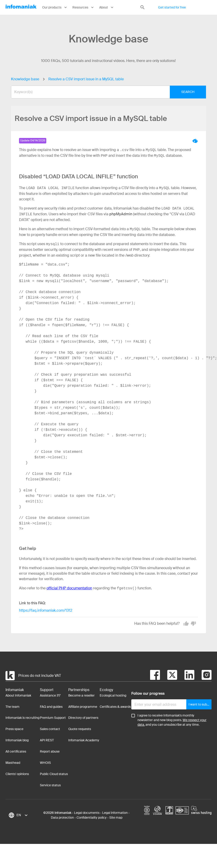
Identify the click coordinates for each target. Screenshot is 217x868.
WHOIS (45, 763)
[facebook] (155, 676)
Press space (14, 729)
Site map (116, 818)
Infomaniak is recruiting (22, 718)
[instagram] (203, 676)
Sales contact (50, 729)
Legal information (115, 813)
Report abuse (50, 751)
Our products (55, 7)
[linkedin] (186, 676)
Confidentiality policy (92, 818)
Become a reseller (81, 695)
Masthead (13, 763)
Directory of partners (83, 718)
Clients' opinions (17, 774)
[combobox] (105, 92)
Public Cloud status (54, 774)
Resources (84, 7)
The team (12, 707)
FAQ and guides (51, 707)
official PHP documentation (69, 588)
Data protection (62, 818)
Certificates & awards (115, 707)
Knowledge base (25, 79)
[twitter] (169, 676)
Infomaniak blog (17, 740)
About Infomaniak (18, 695)
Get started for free (172, 7)
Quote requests (80, 729)
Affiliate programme (83, 707)
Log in (204, 7)
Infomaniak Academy (84, 740)
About (107, 7)
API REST (47, 740)
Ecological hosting (113, 695)
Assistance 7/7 (50, 695)
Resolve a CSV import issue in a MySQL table (86, 79)
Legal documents (87, 813)
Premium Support (53, 718)
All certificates (16, 751)
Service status (50, 785)
